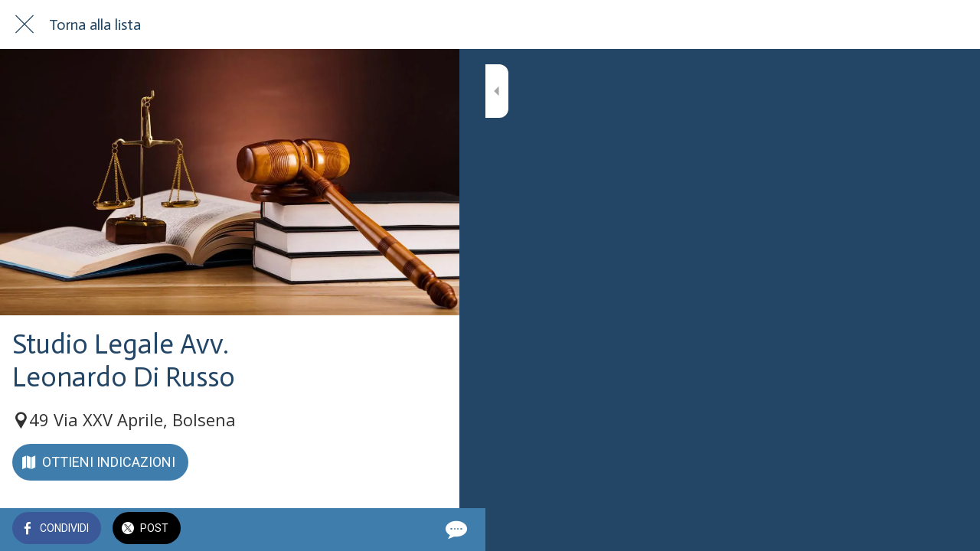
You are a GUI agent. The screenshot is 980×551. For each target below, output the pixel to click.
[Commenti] (429, 530)
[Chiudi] (24, 24)
